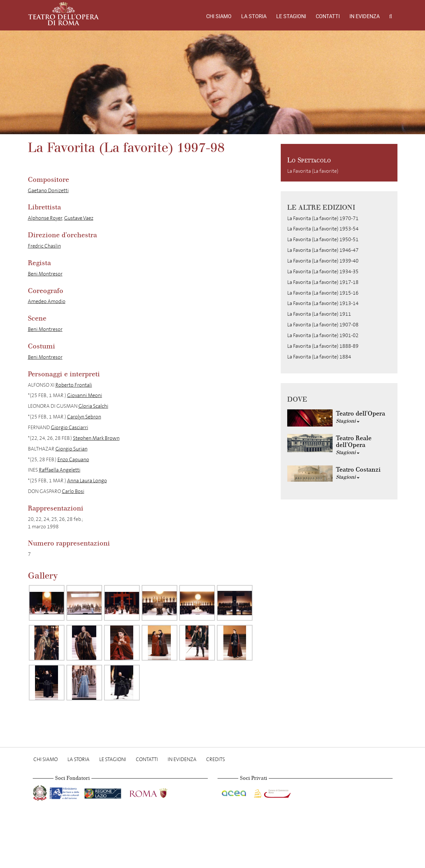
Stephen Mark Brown (96, 438)
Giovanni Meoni (85, 395)
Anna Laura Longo (87, 481)
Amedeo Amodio (47, 301)
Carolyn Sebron (84, 417)
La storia (254, 16)
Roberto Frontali (74, 385)
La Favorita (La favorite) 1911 (319, 314)
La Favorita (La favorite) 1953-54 (323, 229)
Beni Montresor (45, 274)
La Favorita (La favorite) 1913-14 (323, 303)
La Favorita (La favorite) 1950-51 (323, 239)
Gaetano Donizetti (48, 190)
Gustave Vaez (79, 218)
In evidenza (365, 16)
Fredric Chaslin (44, 246)
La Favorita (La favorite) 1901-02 (323, 335)
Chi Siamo (219, 16)
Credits (216, 759)
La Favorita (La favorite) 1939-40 (323, 261)
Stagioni (348, 421)
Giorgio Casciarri (70, 427)
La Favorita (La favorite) (313, 171)
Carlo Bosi (73, 491)
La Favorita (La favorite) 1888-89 (323, 346)
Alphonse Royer (45, 218)
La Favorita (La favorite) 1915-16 (323, 293)
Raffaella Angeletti (60, 470)
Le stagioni (291, 16)
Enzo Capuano (73, 459)
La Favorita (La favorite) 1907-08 (323, 325)
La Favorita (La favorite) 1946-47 (323, 250)
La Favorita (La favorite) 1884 (319, 357)
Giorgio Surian (71, 449)
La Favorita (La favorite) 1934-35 (323, 271)
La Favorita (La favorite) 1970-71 (323, 218)
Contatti (328, 16)
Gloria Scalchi (93, 406)
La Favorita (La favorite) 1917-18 (323, 282)
